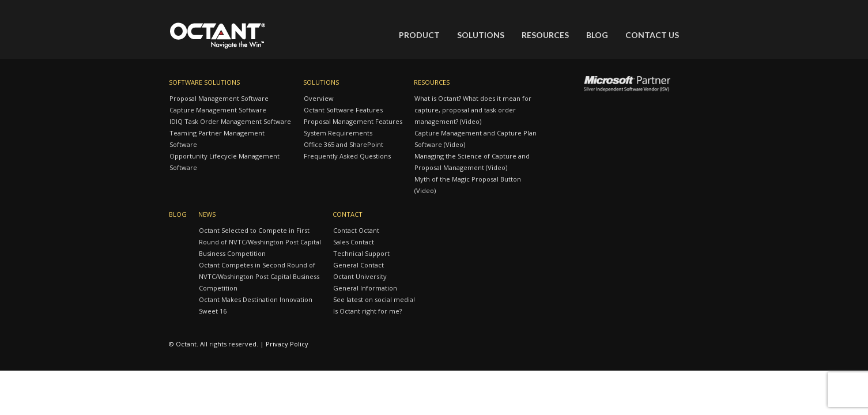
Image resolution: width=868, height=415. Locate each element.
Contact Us (652, 35)
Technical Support (361, 253)
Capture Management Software (218, 110)
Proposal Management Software (219, 98)
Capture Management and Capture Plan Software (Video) (475, 139)
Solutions (481, 35)
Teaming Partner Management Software (217, 139)
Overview (319, 98)
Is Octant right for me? (367, 311)
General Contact (358, 265)
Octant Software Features (343, 110)
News (207, 214)
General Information (365, 288)
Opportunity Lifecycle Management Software (224, 162)
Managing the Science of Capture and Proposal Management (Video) (472, 162)
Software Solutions (204, 82)
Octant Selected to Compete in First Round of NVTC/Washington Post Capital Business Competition (260, 242)
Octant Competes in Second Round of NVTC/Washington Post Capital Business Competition (259, 276)
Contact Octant (356, 230)
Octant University (360, 276)
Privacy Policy (287, 344)
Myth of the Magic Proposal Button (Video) (468, 185)
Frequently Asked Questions (347, 156)
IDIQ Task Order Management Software (230, 121)
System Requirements (338, 133)
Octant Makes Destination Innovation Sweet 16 (256, 305)
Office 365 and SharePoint (344, 144)
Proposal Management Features (353, 121)
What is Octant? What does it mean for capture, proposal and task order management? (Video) (473, 110)
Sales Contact (354, 242)
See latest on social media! (374, 299)
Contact (348, 214)
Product (419, 35)
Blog (597, 35)
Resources (545, 35)
